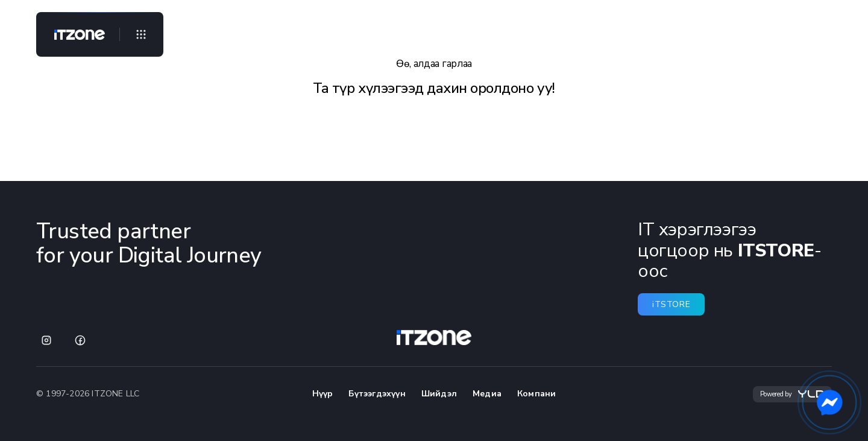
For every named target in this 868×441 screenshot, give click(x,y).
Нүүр (323, 394)
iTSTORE (671, 304)
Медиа (487, 394)
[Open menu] (141, 34)
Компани (536, 394)
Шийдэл (439, 394)
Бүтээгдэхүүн (377, 394)
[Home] (75, 34)
